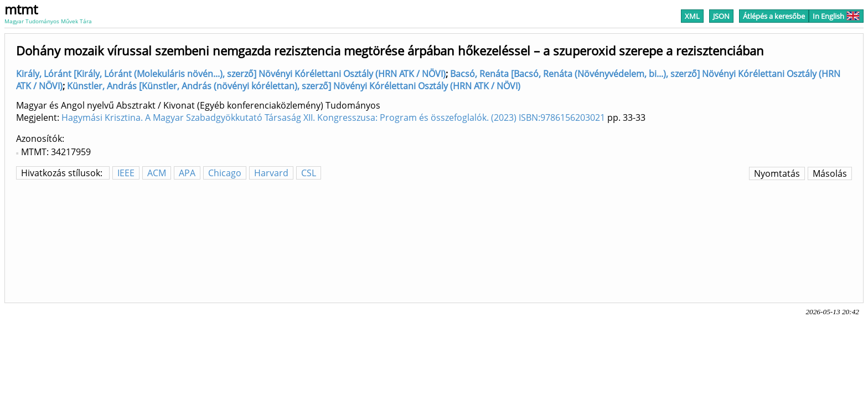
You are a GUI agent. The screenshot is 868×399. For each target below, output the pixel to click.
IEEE (126, 173)
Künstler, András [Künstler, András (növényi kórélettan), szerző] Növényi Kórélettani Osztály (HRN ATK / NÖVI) (294, 86)
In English (836, 16)
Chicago (225, 173)
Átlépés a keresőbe (774, 16)
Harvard (271, 173)
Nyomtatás (777, 173)
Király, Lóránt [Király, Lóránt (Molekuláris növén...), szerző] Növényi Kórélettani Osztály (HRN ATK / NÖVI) (231, 74)
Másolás (830, 173)
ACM (157, 173)
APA (187, 173)
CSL (309, 173)
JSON (721, 16)
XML (692, 16)
